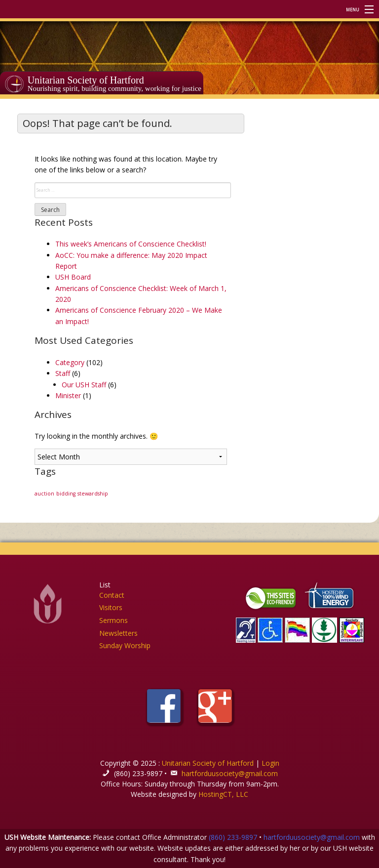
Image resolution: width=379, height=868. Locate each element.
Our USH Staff (84, 385)
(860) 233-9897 (233, 837)
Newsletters (118, 633)
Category (70, 362)
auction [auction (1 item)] (44, 494)
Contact (112, 595)
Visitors (111, 607)
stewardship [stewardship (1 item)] (93, 494)
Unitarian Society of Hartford (86, 80)
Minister (68, 395)
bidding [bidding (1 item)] (66, 494)
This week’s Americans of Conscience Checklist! (131, 244)
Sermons (114, 620)
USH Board (73, 277)
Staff (63, 373)
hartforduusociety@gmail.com (230, 773)
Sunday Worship (125, 645)
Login (270, 763)
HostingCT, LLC (223, 794)
